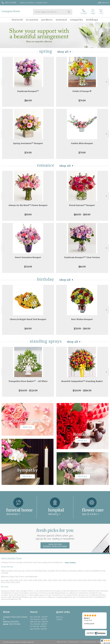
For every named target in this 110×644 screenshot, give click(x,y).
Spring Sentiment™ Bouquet (28, 143)
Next (107, 82)
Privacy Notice (74, 642)
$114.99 (28, 267)
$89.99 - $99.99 (82, 215)
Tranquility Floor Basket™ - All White (28, 381)
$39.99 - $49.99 (82, 329)
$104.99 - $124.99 (28, 390)
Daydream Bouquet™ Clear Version (82, 257)
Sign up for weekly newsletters (55, 545)
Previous (3, 82)
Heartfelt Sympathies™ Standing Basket (82, 381)
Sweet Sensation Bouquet (28, 257)
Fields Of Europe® (82, 91)
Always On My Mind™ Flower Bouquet (28, 205)
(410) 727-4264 (10, 3)
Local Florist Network (88, 642)
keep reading (70, 562)
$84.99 (28, 100)
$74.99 (82, 100)
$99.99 (28, 215)
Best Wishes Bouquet (82, 319)
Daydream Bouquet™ (28, 91)
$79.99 (82, 153)
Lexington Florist (11, 11)
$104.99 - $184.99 (82, 390)
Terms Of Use (61, 642)
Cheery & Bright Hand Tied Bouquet (28, 319)
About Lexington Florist (11, 558)
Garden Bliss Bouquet (82, 143)
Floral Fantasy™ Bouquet (82, 205)
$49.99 (28, 329)
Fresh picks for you (55, 534)
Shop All (63, 52)
